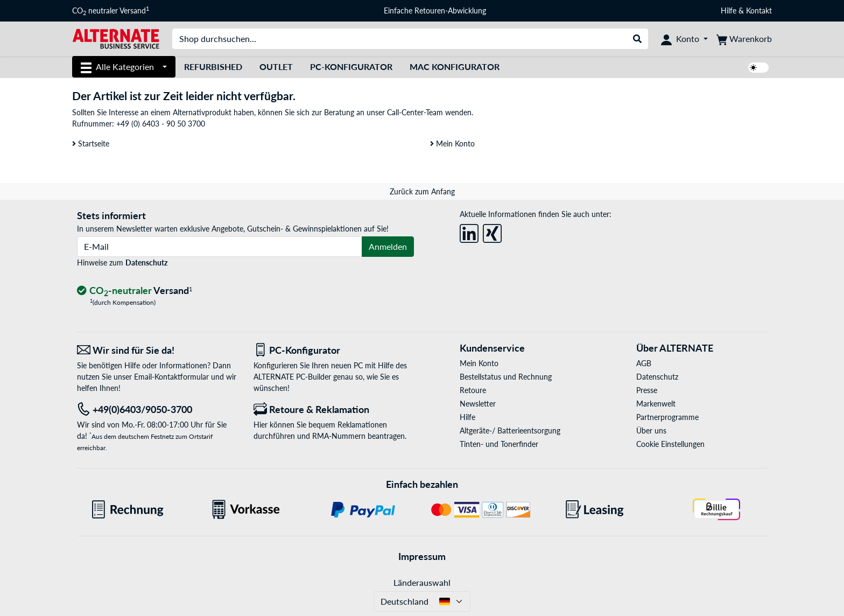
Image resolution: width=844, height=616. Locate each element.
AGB (644, 363)
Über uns (651, 430)
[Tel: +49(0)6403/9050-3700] (157, 409)
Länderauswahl (422, 582)
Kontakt (759, 10)
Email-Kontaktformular (171, 377)
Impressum (422, 556)
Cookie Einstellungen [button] (670, 444)
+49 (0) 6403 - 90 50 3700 (161, 124)
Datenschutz (146, 262)
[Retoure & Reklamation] (334, 409)
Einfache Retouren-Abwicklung (435, 10)
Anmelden (388, 246)
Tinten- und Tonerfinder (499, 444)
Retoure (473, 390)
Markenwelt (656, 404)
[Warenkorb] (744, 39)
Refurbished (213, 66)
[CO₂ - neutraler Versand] (135, 291)
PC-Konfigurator (351, 66)
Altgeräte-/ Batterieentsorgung (510, 430)
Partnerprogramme (667, 417)
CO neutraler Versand (111, 11)
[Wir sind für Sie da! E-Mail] (157, 350)
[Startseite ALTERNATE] (116, 38)
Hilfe (729, 10)
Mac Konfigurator (455, 66)
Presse (647, 390)
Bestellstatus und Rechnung (506, 377)
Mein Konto (452, 143)
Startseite (91, 143)
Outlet (276, 66)
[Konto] (684, 39)
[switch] (758, 68)
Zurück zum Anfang (422, 191)
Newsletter (478, 404)
